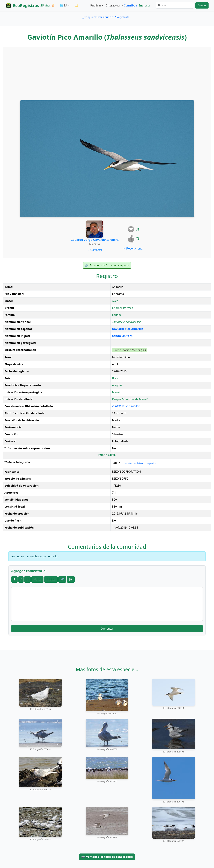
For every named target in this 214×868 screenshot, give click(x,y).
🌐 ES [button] (64, 5)
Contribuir (131, 5)
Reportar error (133, 249)
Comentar (107, 629)
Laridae (117, 315)
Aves (115, 301)
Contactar (95, 250)
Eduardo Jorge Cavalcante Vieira (95, 240)
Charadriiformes (122, 308)
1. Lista (51, 579)
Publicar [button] (96, 5)
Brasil (116, 378)
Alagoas (117, 385)
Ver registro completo (140, 463)
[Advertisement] (107, 73)
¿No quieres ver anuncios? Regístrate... (107, 17)
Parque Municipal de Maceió (130, 399)
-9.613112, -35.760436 (126, 406)
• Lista (37, 579)
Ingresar (145, 5)
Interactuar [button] (113, 5)
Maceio (117, 392)
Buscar (202, 5)
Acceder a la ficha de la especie (107, 265)
